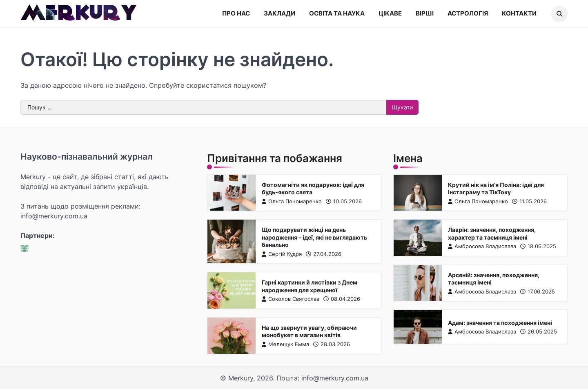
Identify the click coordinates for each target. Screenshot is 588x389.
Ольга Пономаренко (291, 201)
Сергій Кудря (281, 254)
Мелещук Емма (285, 344)
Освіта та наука (337, 13)
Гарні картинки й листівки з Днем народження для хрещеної (309, 286)
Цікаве (390, 13)
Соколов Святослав (290, 299)
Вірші (425, 13)
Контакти (519, 13)
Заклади (280, 13)
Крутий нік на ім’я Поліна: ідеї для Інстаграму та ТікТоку (496, 188)
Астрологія (468, 13)
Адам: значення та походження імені (500, 323)
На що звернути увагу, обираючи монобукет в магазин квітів (309, 331)
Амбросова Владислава (482, 246)
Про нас (236, 13)
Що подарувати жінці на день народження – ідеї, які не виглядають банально (314, 237)
